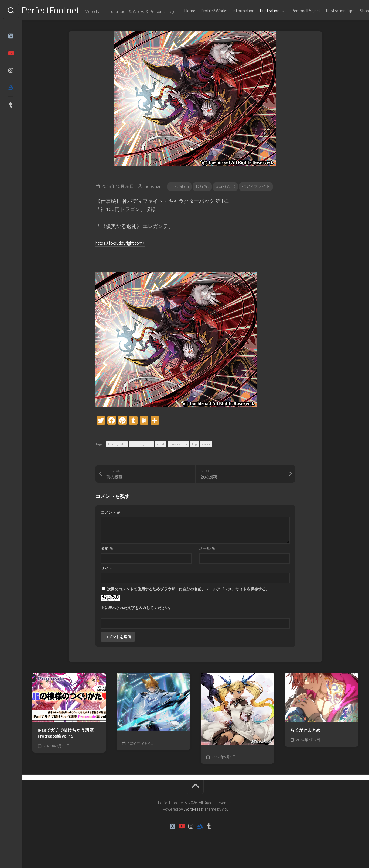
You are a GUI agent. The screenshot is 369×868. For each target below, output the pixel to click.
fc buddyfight (141, 457)
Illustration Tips (329, 25)
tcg (194, 457)
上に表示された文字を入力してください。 (137, 621)
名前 (107, 562)
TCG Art (202, 200)
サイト (107, 582)
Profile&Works (203, 25)
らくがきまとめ (305, 744)
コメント (111, 526)
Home (179, 25)
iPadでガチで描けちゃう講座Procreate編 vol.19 (66, 747)
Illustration (259, 25)
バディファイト (258, 200)
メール (207, 562)
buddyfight (117, 457)
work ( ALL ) (226, 200)
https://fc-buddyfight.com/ (124, 256)
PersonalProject (295, 25)
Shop (354, 25)
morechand (153, 200)
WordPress (193, 823)
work (206, 457)
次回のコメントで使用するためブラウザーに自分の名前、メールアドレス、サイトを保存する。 (188, 603)
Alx (225, 823)
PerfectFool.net (63, 11)
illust (161, 457)
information (233, 25)
